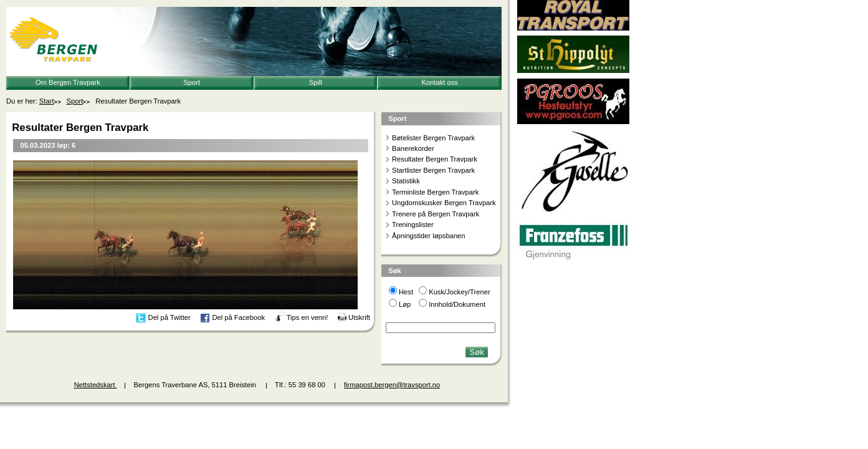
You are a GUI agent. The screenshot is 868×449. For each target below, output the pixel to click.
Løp (405, 304)
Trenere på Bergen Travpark (436, 214)
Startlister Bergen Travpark (433, 170)
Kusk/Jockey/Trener (459, 292)
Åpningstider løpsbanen (429, 236)
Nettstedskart (96, 385)
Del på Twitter (169, 317)
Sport (192, 82)
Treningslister (413, 224)
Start (47, 101)
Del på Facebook (238, 317)
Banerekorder (413, 148)
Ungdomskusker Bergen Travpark (444, 203)
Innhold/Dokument (457, 304)
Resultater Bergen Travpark (435, 159)
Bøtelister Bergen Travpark (433, 138)
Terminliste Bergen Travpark (435, 192)
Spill (316, 82)
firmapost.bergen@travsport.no (392, 385)
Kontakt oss (439, 82)
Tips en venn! (308, 317)
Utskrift (359, 317)
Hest (406, 292)
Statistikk (406, 181)
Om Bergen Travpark (68, 82)
